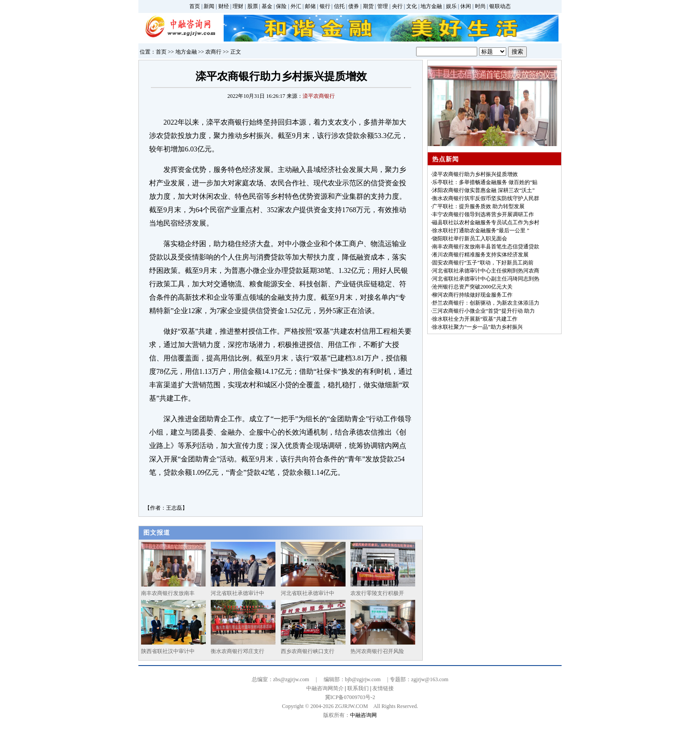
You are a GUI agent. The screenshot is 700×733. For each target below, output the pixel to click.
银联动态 (500, 6)
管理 (383, 6)
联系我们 (358, 688)
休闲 (466, 6)
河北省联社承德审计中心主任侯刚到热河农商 (486, 271)
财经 (224, 6)
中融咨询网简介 (325, 688)
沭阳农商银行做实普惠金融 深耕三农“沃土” (483, 190)
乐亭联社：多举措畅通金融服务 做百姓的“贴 (485, 182)
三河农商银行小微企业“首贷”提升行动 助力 (483, 311)
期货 (368, 6)
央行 (397, 6)
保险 (281, 6)
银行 (325, 6)
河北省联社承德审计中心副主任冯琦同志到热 (486, 279)
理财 (238, 6)
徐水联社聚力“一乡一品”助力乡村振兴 (477, 327)
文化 (412, 6)
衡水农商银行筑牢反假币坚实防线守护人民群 (486, 198)
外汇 (296, 6)
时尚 (480, 6)
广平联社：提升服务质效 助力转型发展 (478, 206)
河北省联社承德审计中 (237, 593)
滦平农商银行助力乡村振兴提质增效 (475, 174)
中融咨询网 (363, 715)
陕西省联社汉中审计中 (168, 651)
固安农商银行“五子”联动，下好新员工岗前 (483, 263)
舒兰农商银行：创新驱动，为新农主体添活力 (486, 303)
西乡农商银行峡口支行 (308, 651)
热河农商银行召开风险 (377, 651)
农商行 (213, 52)
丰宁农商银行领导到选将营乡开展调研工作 (483, 214)
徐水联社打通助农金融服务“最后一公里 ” (481, 230)
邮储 (310, 6)
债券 (354, 6)
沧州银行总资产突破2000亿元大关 (472, 287)
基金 (267, 6)
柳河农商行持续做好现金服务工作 (472, 295)
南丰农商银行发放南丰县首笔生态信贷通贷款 (486, 247)
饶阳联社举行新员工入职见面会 (470, 239)
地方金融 (431, 6)
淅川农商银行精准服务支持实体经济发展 (480, 255)
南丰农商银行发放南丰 (168, 593)
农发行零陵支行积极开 (377, 593)
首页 (195, 6)
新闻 (209, 6)
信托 (339, 6)
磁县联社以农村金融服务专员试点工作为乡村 (486, 222)
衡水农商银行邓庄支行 (237, 651)
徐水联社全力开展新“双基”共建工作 (475, 319)
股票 (253, 6)
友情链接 (383, 688)
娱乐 (451, 6)
